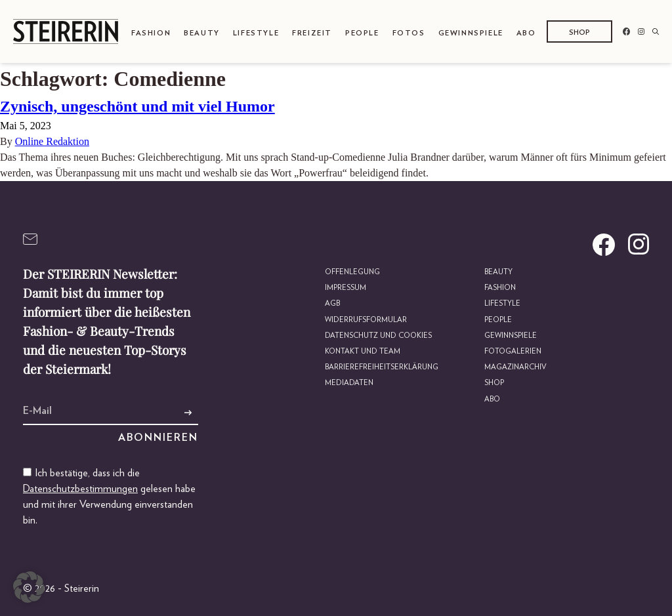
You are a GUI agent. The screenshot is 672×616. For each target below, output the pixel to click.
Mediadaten (349, 383)
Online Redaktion (52, 141)
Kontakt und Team (363, 351)
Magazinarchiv (515, 367)
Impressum (346, 288)
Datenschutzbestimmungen (80, 489)
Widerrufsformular (366, 320)
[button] (29, 587)
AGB (332, 303)
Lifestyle (256, 33)
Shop (579, 32)
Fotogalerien (513, 351)
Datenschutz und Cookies (378, 336)
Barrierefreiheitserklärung (382, 367)
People (362, 33)
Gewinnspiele (471, 33)
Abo (526, 33)
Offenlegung (352, 272)
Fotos (409, 33)
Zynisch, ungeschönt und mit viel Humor (137, 106)
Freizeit (312, 33)
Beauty (202, 33)
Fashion (151, 33)
